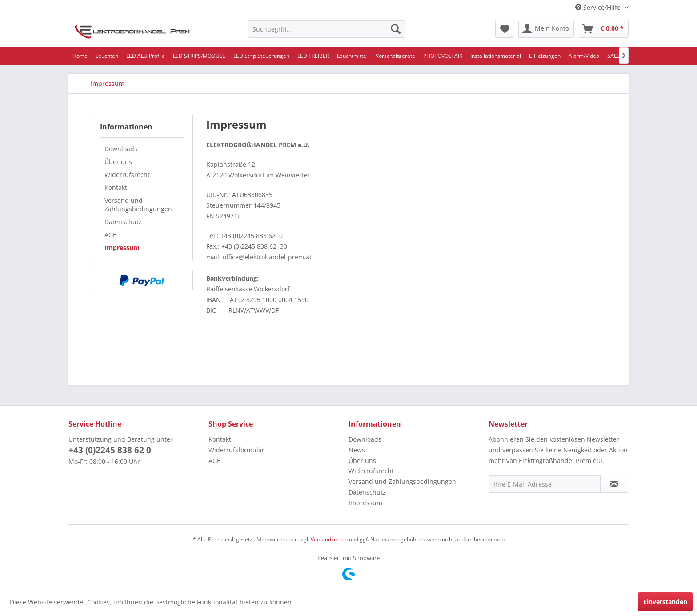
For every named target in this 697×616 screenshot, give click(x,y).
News (357, 450)
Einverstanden (665, 602)
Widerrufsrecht (127, 175)
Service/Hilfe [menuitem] (599, 7)
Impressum (122, 248)
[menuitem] (326, 29)
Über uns (118, 162)
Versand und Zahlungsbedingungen (138, 205)
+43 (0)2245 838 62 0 (110, 450)
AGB (111, 235)
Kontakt (116, 187)
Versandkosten (329, 539)
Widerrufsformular (236, 450)
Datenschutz (123, 222)
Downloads (121, 149)
